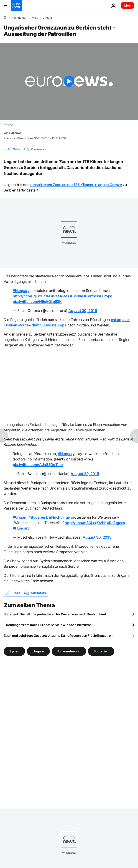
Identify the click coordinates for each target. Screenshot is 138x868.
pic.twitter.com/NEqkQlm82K (37, 301)
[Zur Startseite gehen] (16, 5)
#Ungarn (20, 517)
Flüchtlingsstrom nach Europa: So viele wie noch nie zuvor (47, 625)
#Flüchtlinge (59, 517)
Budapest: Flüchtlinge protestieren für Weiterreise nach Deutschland (55, 614)
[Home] (5, 17)
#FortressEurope (98, 296)
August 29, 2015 (85, 474)
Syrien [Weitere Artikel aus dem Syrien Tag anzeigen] (14, 651)
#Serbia (77, 296)
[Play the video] (69, 81)
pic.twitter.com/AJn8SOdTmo (38, 465)
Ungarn (47, 18)
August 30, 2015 (83, 311)
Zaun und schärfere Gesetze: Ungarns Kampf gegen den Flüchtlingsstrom (59, 635)
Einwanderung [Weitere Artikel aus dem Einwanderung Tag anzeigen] (69, 651)
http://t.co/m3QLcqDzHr (85, 523)
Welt (35, 18)
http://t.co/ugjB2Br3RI (31, 296)
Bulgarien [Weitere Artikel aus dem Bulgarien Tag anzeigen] (101, 651)
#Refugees (60, 296)
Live (128, 5)
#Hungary (21, 291)
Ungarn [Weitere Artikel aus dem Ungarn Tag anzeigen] (38, 651)
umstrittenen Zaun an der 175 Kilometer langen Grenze (76, 185)
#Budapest (38, 517)
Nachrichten (19, 18)
